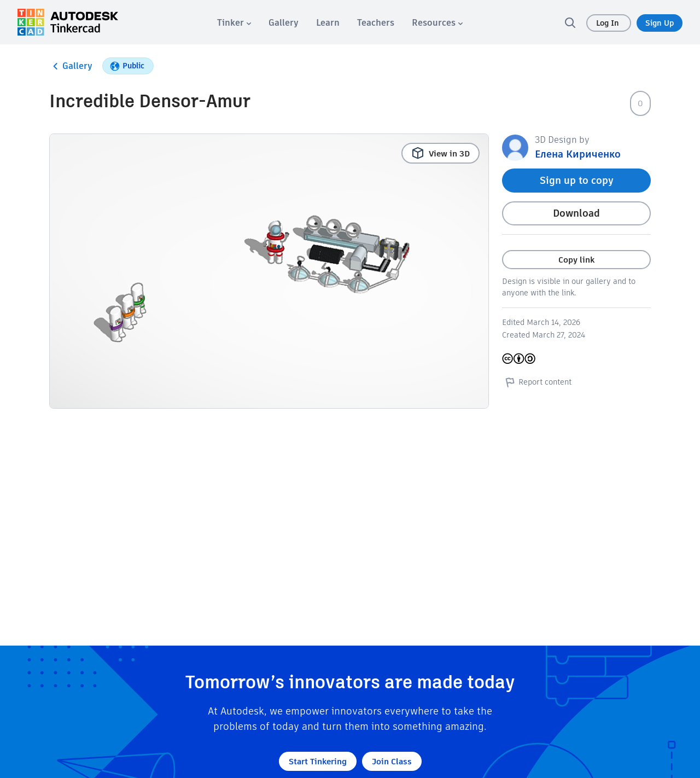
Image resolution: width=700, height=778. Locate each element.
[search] (570, 22)
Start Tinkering (318, 761)
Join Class (392, 761)
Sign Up (660, 23)
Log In (609, 23)
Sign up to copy (577, 180)
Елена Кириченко (578, 154)
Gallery (71, 66)
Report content (537, 382)
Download (576, 213)
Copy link (576, 260)
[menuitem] (234, 23)
